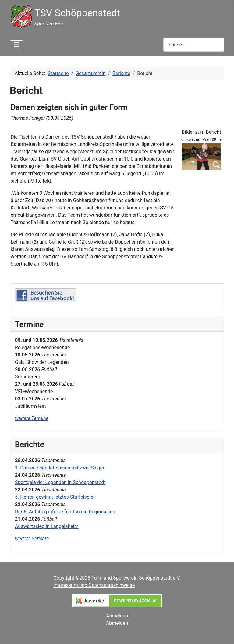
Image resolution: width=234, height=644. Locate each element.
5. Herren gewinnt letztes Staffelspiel (55, 497)
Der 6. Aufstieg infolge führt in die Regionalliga (65, 512)
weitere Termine (32, 418)
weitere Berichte (32, 539)
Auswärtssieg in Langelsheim (47, 526)
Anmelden (117, 616)
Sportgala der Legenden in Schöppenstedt (60, 482)
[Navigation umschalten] (16, 45)
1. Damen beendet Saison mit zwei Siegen (60, 468)
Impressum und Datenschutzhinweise (94, 585)
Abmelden (117, 623)
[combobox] (194, 45)
